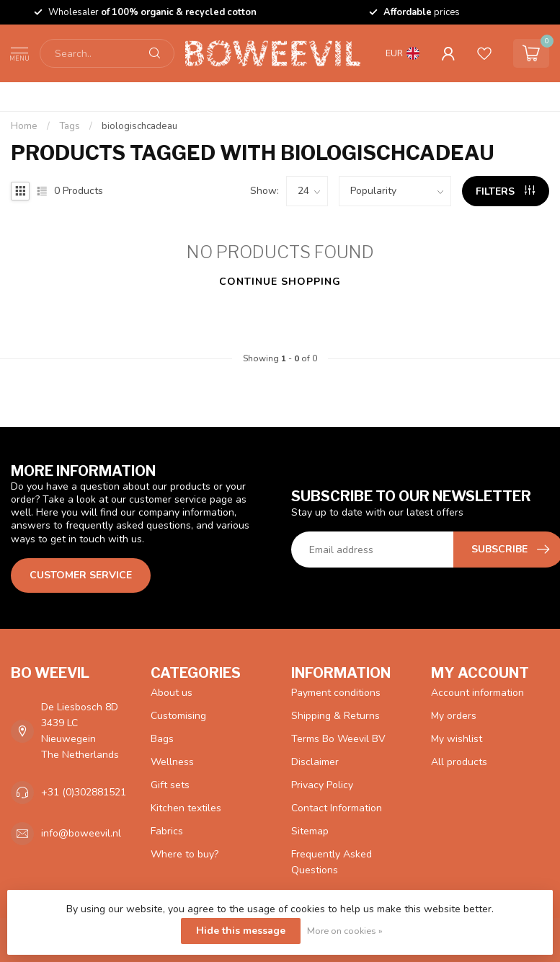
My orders (454, 716)
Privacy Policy (322, 785)
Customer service (81, 575)
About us (172, 693)
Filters (505, 191)
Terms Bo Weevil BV (338, 739)
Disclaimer (315, 762)
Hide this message (241, 931)
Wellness (172, 762)
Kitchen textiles (186, 808)
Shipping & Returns (335, 716)
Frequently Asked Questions (332, 862)
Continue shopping (280, 282)
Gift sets (170, 785)
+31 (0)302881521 (84, 792)
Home (24, 126)
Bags (162, 739)
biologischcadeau (139, 126)
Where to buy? (185, 854)
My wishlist (457, 739)
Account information (477, 693)
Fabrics (167, 831)
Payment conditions (336, 693)
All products (459, 762)
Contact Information (337, 808)
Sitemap (310, 831)
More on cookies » (345, 931)
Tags (70, 126)
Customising (178, 716)
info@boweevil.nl (81, 833)
